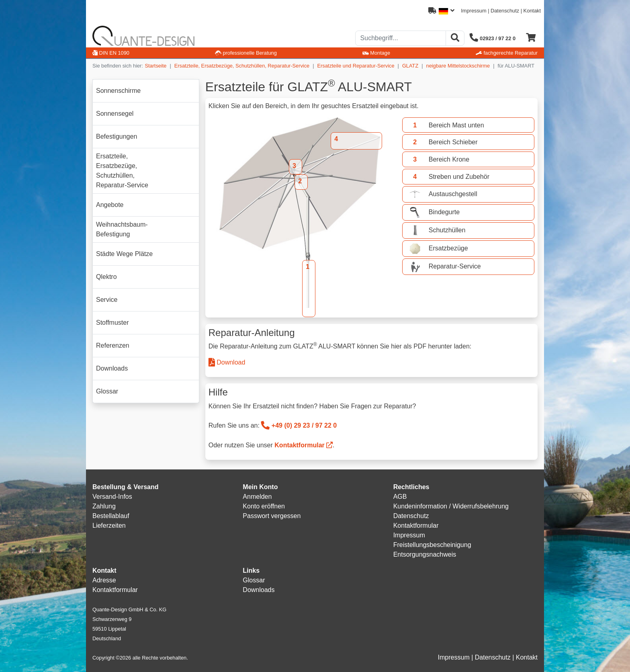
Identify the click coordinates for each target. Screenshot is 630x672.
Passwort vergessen (272, 516)
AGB (400, 497)
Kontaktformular (299, 445)
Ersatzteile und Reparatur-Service (356, 66)
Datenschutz (505, 11)
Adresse (104, 580)
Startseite (155, 66)
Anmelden (257, 497)
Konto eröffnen (264, 506)
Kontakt (532, 11)
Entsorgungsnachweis (425, 554)
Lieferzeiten (109, 526)
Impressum (474, 11)
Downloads (259, 590)
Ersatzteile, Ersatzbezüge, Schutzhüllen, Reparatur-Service (242, 66)
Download (227, 362)
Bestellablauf (111, 516)
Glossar (254, 580)
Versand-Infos (112, 497)
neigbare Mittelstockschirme (458, 66)
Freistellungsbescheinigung (432, 545)
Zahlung (104, 506)
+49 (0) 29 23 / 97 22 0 (299, 425)
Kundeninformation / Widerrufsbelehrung (451, 506)
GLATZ (410, 66)
